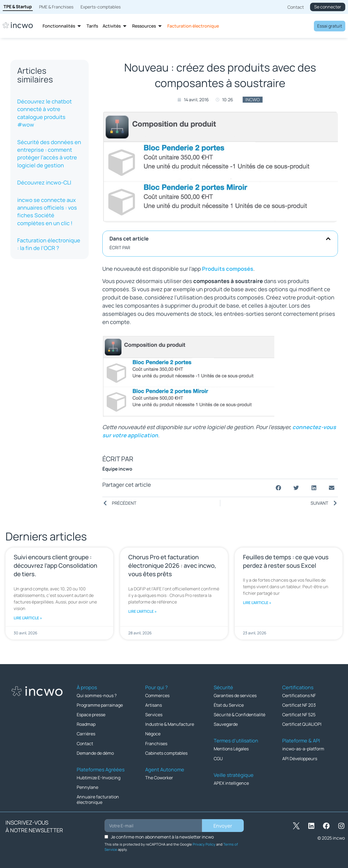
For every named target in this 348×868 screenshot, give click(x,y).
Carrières (86, 734)
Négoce (153, 734)
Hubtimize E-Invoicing (99, 777)
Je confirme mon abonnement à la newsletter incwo (162, 837)
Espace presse (91, 715)
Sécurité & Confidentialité (240, 715)
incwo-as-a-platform (303, 749)
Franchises (156, 743)
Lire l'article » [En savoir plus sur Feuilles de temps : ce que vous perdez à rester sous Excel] (257, 603)
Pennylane (87, 787)
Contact (85, 743)
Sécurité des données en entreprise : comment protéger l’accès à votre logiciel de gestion (49, 154)
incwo (253, 100)
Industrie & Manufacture (170, 724)
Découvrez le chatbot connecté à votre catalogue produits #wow (44, 113)
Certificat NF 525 (299, 715)
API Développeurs (300, 758)
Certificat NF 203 (299, 705)
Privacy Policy (204, 844)
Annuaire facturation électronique (98, 799)
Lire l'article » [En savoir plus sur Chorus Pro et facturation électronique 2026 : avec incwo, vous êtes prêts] (142, 611)
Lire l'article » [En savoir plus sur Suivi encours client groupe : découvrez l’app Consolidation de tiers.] (28, 618)
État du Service (229, 705)
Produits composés (228, 269)
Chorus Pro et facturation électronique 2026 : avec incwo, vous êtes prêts (172, 566)
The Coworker (159, 777)
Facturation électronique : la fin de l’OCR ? (49, 244)
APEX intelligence (231, 783)
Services (154, 715)
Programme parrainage (100, 705)
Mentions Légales (231, 749)
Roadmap (86, 724)
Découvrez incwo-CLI (44, 182)
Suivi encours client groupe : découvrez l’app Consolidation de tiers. (55, 566)
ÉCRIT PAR (120, 248)
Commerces (157, 695)
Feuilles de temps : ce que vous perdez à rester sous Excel (286, 561)
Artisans (154, 705)
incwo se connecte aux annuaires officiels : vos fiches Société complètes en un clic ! (47, 212)
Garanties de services (235, 695)
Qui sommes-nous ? (97, 695)
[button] (328, 239)
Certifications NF (299, 695)
